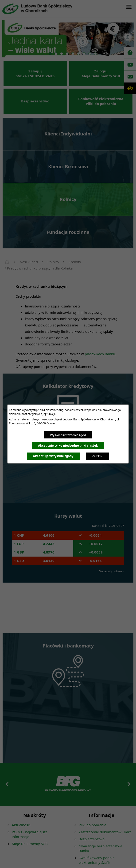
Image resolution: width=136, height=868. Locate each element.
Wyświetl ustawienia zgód (68, 435)
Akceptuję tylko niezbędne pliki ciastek (68, 445)
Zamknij (98, 456)
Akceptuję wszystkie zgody (53, 456)
